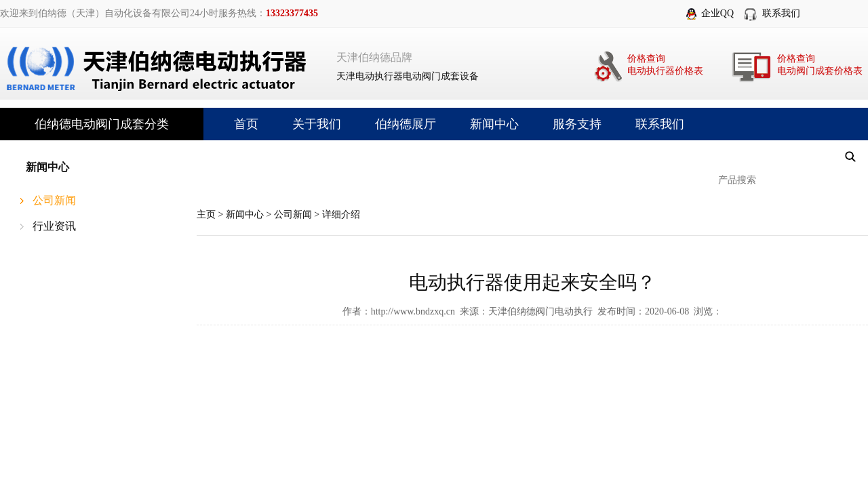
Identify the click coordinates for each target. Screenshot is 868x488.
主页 (206, 215)
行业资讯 (54, 226)
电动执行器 (379, 76)
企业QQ (717, 13)
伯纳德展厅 (406, 124)
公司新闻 (54, 200)
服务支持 (577, 124)
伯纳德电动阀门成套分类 (102, 124)
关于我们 (317, 124)
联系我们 (781, 13)
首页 (246, 124)
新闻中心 (494, 124)
